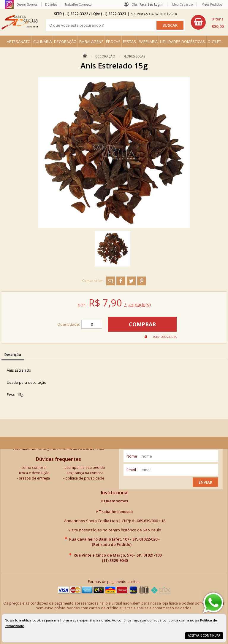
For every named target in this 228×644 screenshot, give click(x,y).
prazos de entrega (34, 478)
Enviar (205, 482)
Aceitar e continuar (204, 636)
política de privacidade (85, 478)
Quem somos (115, 501)
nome (132, 456)
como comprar (34, 467)
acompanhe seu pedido (85, 467)
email (131, 470)
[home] (20, 22)
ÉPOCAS (113, 41)
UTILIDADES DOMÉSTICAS (182, 41)
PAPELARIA (148, 41)
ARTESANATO (19, 41)
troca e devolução (34, 473)
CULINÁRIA (42, 41)
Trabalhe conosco (115, 512)
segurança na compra (85, 473)
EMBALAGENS (91, 41)
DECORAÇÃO (65, 41)
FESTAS (129, 41)
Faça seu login (151, 4)
